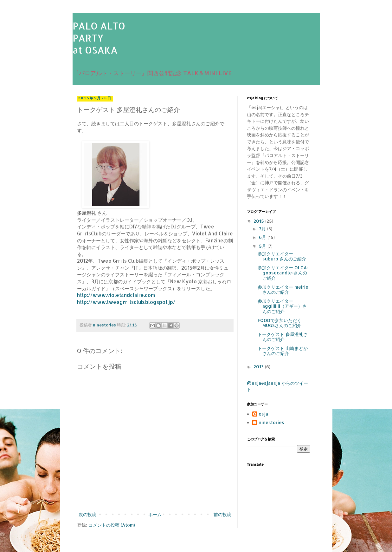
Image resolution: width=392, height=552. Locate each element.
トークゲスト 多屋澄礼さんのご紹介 (283, 337)
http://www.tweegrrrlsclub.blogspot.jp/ (126, 302)
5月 (263, 246)
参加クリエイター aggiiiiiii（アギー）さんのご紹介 (282, 306)
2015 (259, 221)
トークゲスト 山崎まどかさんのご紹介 (283, 351)
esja (263, 414)
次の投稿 (87, 514)
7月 (263, 229)
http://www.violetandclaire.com (116, 295)
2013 (259, 367)
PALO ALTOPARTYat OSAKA (99, 38)
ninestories (271, 423)
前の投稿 (222, 514)
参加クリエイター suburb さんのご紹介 (282, 256)
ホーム (155, 514)
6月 (263, 237)
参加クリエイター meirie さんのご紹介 (283, 290)
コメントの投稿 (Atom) (112, 525)
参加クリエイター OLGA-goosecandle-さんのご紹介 (283, 273)
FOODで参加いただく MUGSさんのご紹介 (280, 323)
